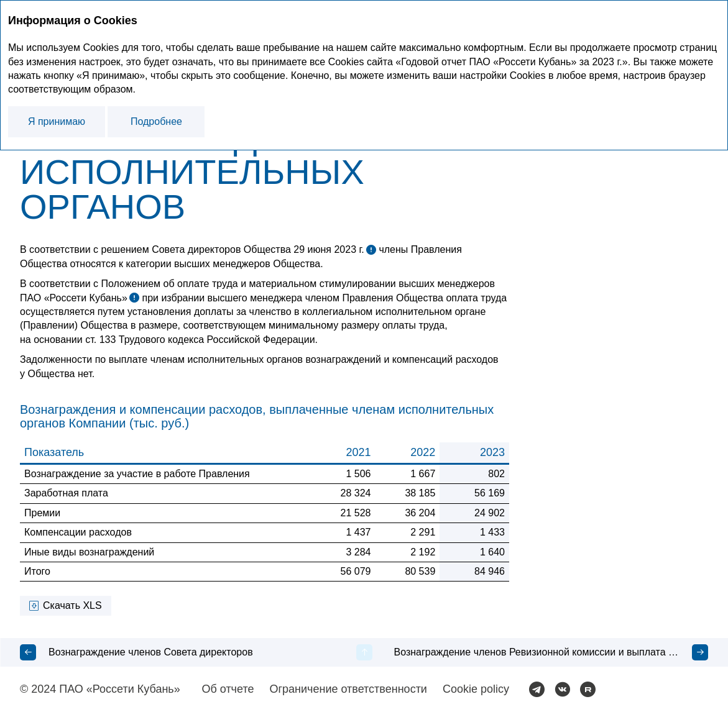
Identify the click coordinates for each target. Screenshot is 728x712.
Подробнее (156, 121)
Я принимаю (57, 121)
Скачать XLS (72, 605)
